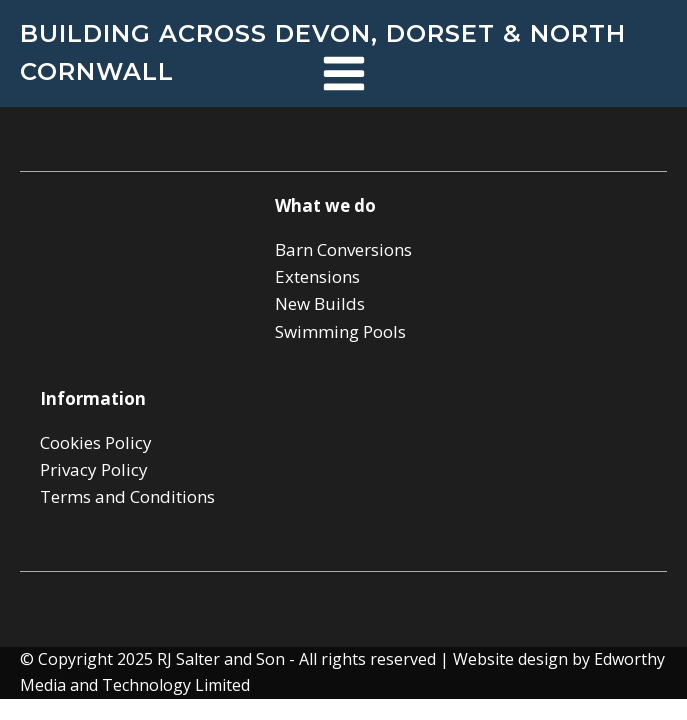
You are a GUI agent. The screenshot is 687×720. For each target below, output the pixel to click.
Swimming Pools (340, 331)
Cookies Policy (96, 442)
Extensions (317, 276)
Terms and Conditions (127, 496)
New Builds (320, 303)
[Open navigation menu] (344, 75)
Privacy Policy (94, 469)
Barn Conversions (343, 249)
